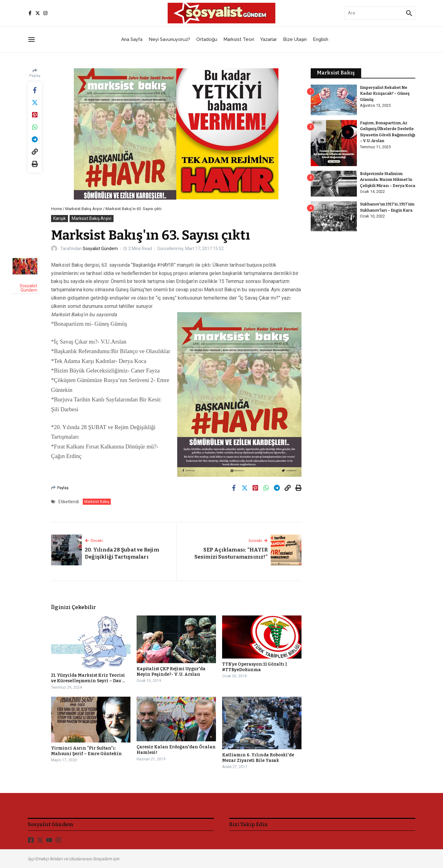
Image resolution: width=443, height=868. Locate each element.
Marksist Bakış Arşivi (84, 209)
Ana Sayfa (132, 39)
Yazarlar (269, 39)
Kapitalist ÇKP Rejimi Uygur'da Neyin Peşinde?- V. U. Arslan (171, 672)
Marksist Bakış (97, 502)
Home (56, 209)
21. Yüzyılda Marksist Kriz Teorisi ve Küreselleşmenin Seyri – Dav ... (88, 678)
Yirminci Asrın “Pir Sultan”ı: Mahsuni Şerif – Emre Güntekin (86, 751)
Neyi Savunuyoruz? (169, 39)
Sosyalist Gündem (100, 249)
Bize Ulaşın (295, 39)
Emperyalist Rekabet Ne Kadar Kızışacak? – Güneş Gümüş (385, 94)
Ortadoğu (207, 39)
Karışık (60, 218)
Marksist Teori (239, 39)
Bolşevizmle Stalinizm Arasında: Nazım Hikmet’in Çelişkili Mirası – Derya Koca (388, 180)
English (321, 39)
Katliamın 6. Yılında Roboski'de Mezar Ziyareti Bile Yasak (258, 758)
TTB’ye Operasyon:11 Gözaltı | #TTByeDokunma (254, 667)
